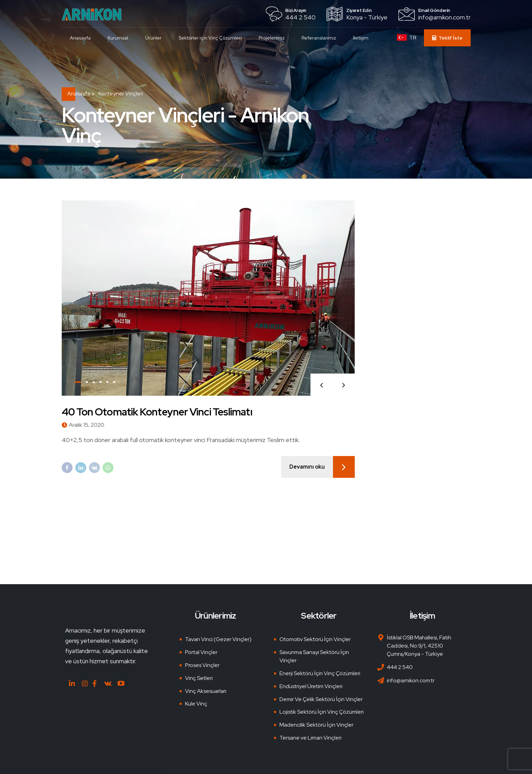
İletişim (361, 38)
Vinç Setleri (199, 678)
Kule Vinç (196, 704)
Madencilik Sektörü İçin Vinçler (316, 725)
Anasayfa (81, 38)
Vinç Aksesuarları (206, 691)
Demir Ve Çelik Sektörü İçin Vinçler (321, 699)
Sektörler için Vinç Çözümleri (210, 38)
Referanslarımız (319, 38)
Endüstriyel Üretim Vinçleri (311, 686)
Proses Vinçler (202, 665)
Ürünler (154, 38)
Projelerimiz (272, 38)
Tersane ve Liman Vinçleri (310, 738)
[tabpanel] (208, 298)
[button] (322, 385)
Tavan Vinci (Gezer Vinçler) (218, 639)
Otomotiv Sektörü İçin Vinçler (315, 639)
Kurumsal (118, 38)
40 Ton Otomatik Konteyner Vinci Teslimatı (157, 412)
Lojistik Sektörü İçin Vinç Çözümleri (322, 712)
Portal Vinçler (201, 652)
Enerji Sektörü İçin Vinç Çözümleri (320, 673)
